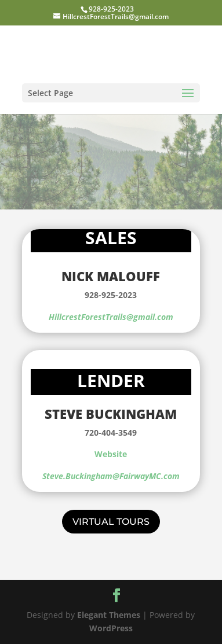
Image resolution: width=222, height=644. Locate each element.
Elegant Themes (109, 615)
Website (111, 454)
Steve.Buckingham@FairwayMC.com (111, 476)
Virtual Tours (111, 522)
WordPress (111, 628)
